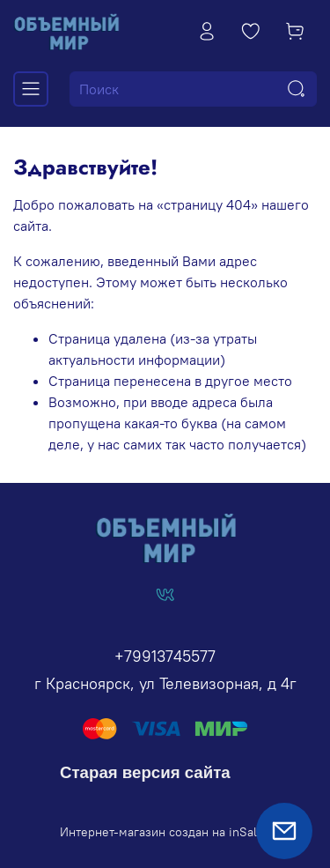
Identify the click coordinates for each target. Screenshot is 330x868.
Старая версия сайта (145, 772)
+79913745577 (165, 656)
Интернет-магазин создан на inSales (165, 832)
